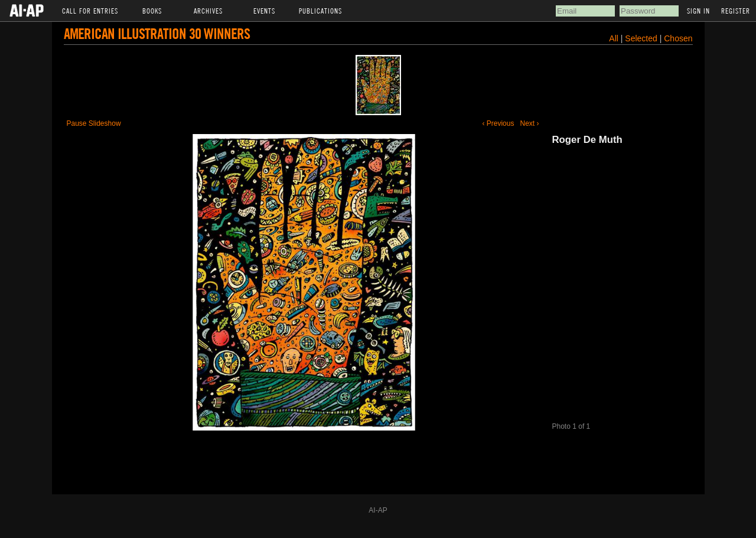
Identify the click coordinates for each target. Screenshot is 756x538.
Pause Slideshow (94, 123)
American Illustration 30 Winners (157, 33)
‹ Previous (498, 123)
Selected (642, 38)
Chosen (678, 38)
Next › (529, 123)
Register (736, 11)
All (614, 38)
